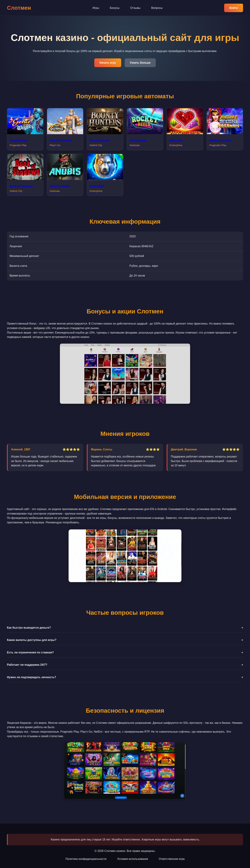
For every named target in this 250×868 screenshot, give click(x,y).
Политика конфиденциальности (86, 859)
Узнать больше (140, 63)
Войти (234, 8)
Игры (96, 8)
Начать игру (108, 63)
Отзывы (135, 8)
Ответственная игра (172, 859)
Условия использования (133, 859)
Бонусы (115, 8)
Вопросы (157, 8)
